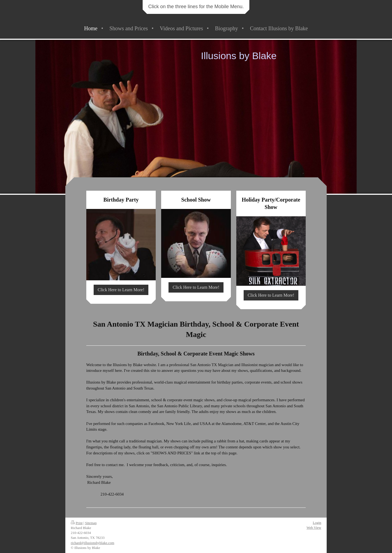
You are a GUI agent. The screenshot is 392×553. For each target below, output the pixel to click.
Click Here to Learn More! (121, 290)
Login (317, 523)
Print (77, 523)
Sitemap (91, 523)
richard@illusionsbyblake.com (93, 543)
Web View (314, 528)
